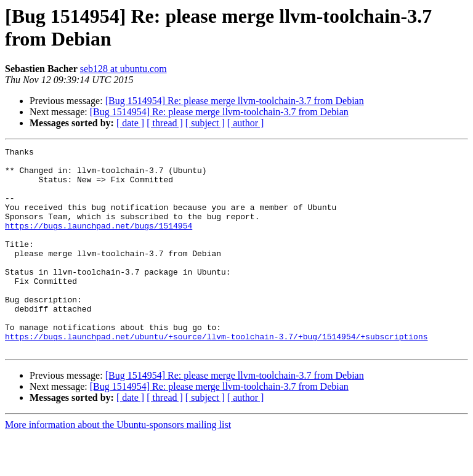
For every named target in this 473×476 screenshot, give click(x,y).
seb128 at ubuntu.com (123, 69)
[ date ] (130, 123)
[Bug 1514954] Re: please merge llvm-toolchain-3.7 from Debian (235, 101)
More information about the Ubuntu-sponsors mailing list (118, 465)
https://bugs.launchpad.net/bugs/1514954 (99, 242)
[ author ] (246, 123)
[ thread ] (165, 123)
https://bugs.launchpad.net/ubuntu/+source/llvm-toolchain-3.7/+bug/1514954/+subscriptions (216, 375)
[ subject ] (205, 123)
